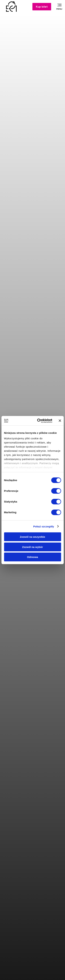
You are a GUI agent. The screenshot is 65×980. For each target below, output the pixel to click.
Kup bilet (42, 7)
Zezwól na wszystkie (33, 537)
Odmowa (32, 557)
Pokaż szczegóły (44, 526)
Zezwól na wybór (32, 547)
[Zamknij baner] (60, 421)
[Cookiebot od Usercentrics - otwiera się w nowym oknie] (39, 421)
